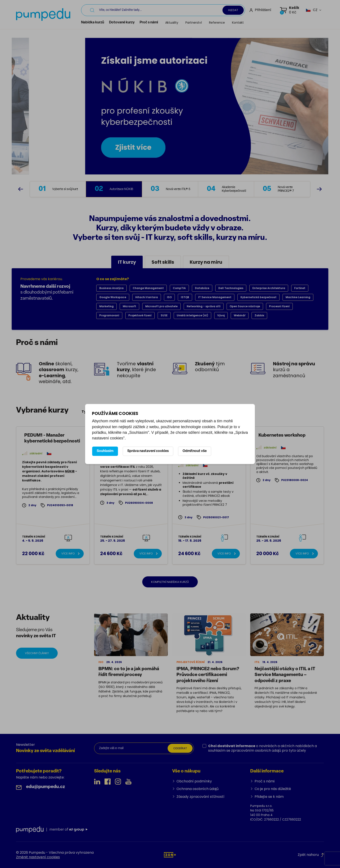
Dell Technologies (231, 288)
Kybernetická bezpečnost (258, 297)
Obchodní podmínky (194, 781)
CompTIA (179, 288)
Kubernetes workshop (282, 435)
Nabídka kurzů (93, 23)
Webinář (240, 315)
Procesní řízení (279, 306)
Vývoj (221, 315)
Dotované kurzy (122, 23)
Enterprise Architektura (269, 288)
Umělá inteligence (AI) (192, 315)
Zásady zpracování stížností (200, 797)
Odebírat (180, 748)
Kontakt (238, 23)
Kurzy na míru (206, 262)
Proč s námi (149, 23)
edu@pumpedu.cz (46, 787)
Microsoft (129, 306)
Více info (68, 553)
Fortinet (300, 288)
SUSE (164, 315)
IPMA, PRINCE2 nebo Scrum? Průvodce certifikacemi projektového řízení (208, 675)
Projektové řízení (140, 315)
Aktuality (172, 23)
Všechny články (37, 653)
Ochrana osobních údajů (198, 789)
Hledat (233, 10)
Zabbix (259, 315)
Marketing (106, 306)
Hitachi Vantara (147, 297)
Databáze (202, 288)
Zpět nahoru (311, 855)
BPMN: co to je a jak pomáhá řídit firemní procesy (129, 672)
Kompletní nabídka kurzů (170, 582)
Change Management (148, 288)
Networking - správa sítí (204, 306)
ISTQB (185, 297)
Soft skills (163, 262)
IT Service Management (215, 297)
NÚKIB (70, 471)
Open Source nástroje (245, 306)
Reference (217, 23)
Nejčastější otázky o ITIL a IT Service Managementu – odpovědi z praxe (285, 675)
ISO (169, 297)
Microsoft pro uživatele (161, 306)
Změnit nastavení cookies (38, 857)
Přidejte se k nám (269, 797)
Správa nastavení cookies (148, 451)
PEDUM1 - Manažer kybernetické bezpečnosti (52, 438)
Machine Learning (298, 297)
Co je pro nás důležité (273, 789)
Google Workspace (113, 297)
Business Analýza (111, 288)
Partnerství (194, 23)
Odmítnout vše (195, 451)
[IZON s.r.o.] (170, 855)
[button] (312, 10)
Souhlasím (105, 451)
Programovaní (109, 315)
